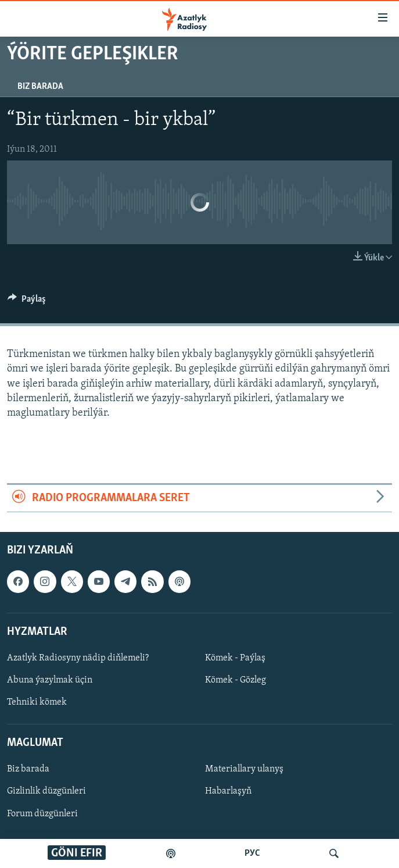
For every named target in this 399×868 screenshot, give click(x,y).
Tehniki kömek (37, 702)
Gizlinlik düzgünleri (46, 792)
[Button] (27, 302)
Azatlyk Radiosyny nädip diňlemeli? (78, 658)
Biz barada (40, 87)
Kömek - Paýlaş (235, 658)
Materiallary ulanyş (244, 770)
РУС (252, 853)
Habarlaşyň (228, 792)
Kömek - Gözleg (236, 680)
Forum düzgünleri (42, 814)
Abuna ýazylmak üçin (50, 680)
